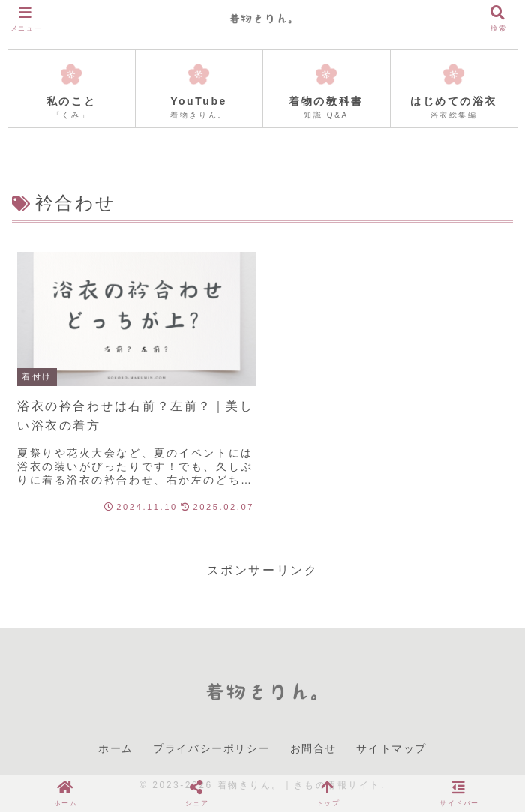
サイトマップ (391, 748)
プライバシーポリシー (211, 748)
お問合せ (313, 748)
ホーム (116, 748)
